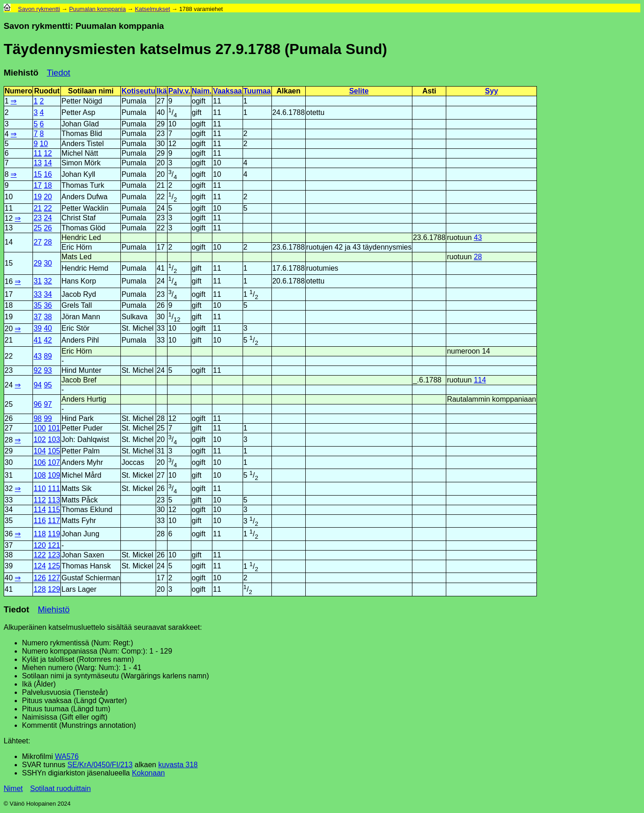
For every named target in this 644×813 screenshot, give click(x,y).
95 (48, 385)
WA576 (67, 756)
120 (40, 545)
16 (48, 174)
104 (40, 451)
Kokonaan (148, 773)
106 (40, 462)
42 (48, 340)
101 (54, 428)
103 (54, 439)
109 (54, 475)
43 (478, 237)
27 (38, 242)
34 (48, 294)
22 (48, 208)
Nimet (13, 788)
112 (40, 500)
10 (44, 144)
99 (48, 418)
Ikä (162, 91)
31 (38, 281)
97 (48, 404)
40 (48, 328)
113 (54, 500)
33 (38, 294)
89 (48, 356)
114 (480, 380)
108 (40, 475)
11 (38, 153)
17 (38, 185)
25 (38, 228)
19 (38, 197)
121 (54, 545)
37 (38, 317)
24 (48, 218)
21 (38, 208)
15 (38, 174)
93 (48, 370)
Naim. (202, 91)
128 (40, 589)
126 (40, 578)
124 (40, 566)
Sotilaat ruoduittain (61, 788)
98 (38, 418)
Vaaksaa (227, 91)
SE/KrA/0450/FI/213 (100, 765)
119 (54, 534)
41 (38, 340)
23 (38, 218)
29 (38, 263)
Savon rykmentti (39, 9)
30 (48, 263)
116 (40, 521)
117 (54, 521)
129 (54, 589)
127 (54, 578)
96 (38, 404)
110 (40, 488)
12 (48, 153)
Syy (492, 91)
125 (54, 566)
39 (38, 328)
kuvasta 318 (178, 765)
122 (40, 555)
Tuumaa (257, 91)
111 (54, 488)
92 (38, 370)
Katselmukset (153, 9)
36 (48, 305)
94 (38, 385)
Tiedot (58, 73)
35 (38, 305)
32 (48, 281)
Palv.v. (179, 91)
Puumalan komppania (97, 9)
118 (40, 534)
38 (48, 317)
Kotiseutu (138, 91)
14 (48, 163)
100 (40, 428)
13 (38, 163)
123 (54, 555)
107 (54, 462)
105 (54, 451)
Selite (359, 91)
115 (54, 510)
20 (48, 197)
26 (48, 228)
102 (40, 439)
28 (48, 242)
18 (48, 185)
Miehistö (21, 73)
